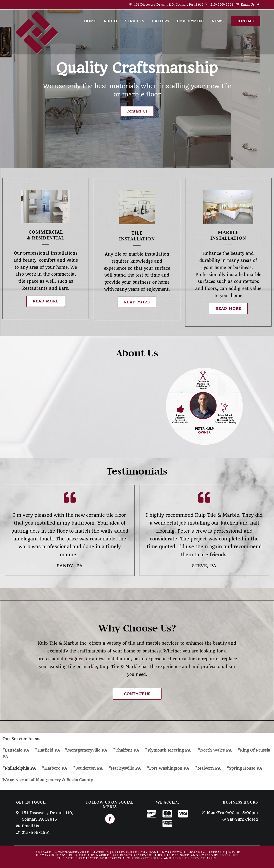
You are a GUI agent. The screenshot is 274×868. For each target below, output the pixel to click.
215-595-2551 (222, 5)
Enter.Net (229, 855)
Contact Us (137, 111)
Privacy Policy (149, 858)
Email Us (248, 5)
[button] (137, 693)
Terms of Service (189, 858)
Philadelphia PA (21, 768)
